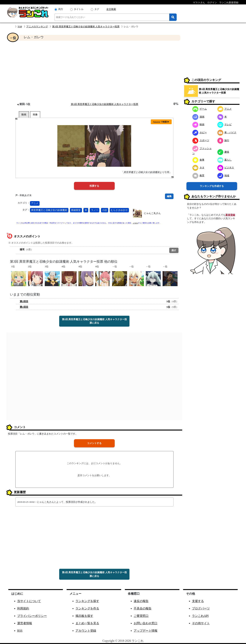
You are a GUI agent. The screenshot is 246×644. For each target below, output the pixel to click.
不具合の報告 (143, 608)
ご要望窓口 (141, 616)
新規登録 (230, 215)
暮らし (225, 160)
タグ (97, 9)
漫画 (198, 117)
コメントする (94, 443)
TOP (20, 27)
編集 (169, 196)
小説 (105, 210)
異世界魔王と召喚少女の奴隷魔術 (49, 210)
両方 (61, 9)
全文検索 (111, 9)
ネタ (198, 168)
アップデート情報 (146, 631)
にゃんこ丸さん (152, 213)
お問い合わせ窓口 (146, 623)
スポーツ (201, 140)
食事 (198, 160)
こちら (135, 223)
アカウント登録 (86, 631)
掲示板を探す (84, 616)
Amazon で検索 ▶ (161, 122)
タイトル (79, 9)
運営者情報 (25, 623)
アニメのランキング (37, 27)
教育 (198, 176)
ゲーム (200, 109)
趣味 (223, 152)
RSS (20, 631)
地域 (223, 176)
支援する (198, 601)
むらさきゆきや (119, 210)
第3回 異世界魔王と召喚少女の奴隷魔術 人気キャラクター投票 (86, 27)
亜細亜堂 (76, 210)
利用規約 (23, 608)
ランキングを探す (87, 601)
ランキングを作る (87, 608)
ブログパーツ (201, 608)
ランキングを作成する (212, 186)
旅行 (223, 140)
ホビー (200, 132)
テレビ (225, 124)
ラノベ (95, 210)
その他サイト (201, 623)
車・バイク (227, 132)
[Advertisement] (94, 71)
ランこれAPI (200, 616)
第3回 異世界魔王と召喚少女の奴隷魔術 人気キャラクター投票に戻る (94, 321)
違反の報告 (141, 601)
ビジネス (226, 168)
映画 (198, 124)
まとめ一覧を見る (87, 623)
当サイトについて (29, 601)
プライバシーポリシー (32, 616)
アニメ (35, 203)
